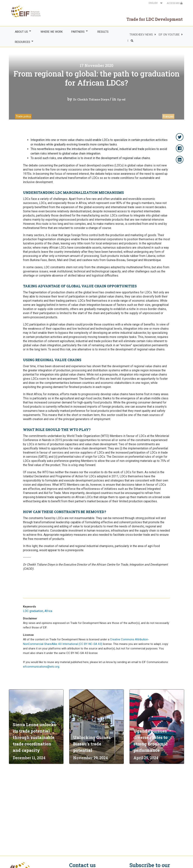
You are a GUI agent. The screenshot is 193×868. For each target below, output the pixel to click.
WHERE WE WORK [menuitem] (52, 32)
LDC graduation (33, 611)
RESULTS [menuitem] (103, 32)
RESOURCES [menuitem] (22, 42)
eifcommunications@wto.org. (41, 667)
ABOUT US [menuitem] (21, 32)
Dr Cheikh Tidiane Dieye (91, 99)
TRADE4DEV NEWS (141, 35)
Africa (48, 611)
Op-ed (121, 99)
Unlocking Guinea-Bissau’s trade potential (93, 744)
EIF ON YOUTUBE (169, 35)
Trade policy (23, 116)
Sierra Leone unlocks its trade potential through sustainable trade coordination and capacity (34, 737)
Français (168, 116)
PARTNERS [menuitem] (78, 32)
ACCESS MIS (175, 3)
